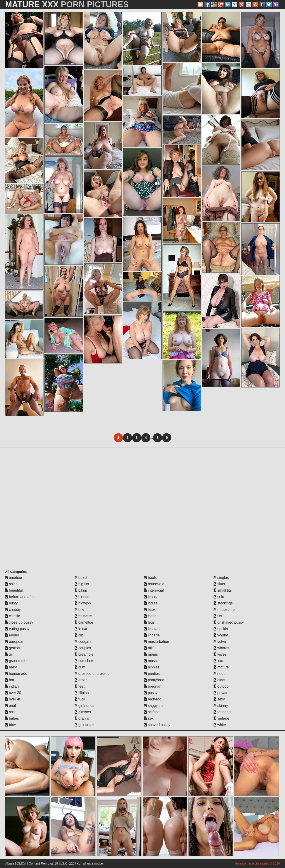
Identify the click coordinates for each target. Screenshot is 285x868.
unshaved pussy (229, 622)
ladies (151, 603)
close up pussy (19, 622)
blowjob (83, 603)
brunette (83, 616)
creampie (84, 654)
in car (81, 629)
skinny (221, 706)
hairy (11, 667)
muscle (152, 661)
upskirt (221, 629)
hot (9, 680)
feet (80, 686)
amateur (14, 578)
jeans (150, 597)
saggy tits (154, 706)
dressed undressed (92, 674)
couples (83, 648)
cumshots (84, 661)
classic (12, 616)
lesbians (153, 629)
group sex (85, 725)
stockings (223, 603)
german (13, 648)
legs (149, 622)
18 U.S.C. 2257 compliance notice (79, 863)
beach (81, 578)
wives (220, 654)
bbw (10, 725)
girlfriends (84, 706)
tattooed (222, 712)
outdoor (222, 686)
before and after (20, 597)
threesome (224, 610)
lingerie (152, 635)
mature (221, 667)
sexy (219, 699)
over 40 (13, 699)
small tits (223, 590)
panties (152, 674)
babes (12, 718)
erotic (81, 680)
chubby (13, 610)
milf (149, 648)
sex (149, 718)
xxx (218, 661)
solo (219, 597)
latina (150, 616)
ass (10, 712)
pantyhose (154, 680)
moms (151, 654)
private (221, 693)
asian (11, 584)
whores (221, 648)
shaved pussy (157, 725)
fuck (80, 699)
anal (10, 706)
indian (12, 686)
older (220, 680)
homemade (16, 674)
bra (79, 610)
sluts (219, 584)
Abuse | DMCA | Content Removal (29, 863)
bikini (81, 590)
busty (11, 603)
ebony (12, 635)
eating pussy (17, 629)
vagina (221, 635)
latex (150, 610)
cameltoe (84, 622)
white (220, 725)
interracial (154, 590)
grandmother (17, 661)
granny (82, 718)
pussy (151, 693)
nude (220, 674)
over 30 (13, 693)
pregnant (153, 686)
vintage (221, 718)
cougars (83, 642)
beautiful (14, 590)
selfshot (152, 712)
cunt (80, 667)
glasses (83, 712)
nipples (152, 667)
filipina (82, 693)
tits (218, 616)
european (15, 642)
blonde (82, 597)
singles (221, 578)
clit (79, 635)
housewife (154, 584)
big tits (82, 584)
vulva (220, 642)
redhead (153, 699)
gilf (9, 654)
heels (150, 578)
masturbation (156, 642)
